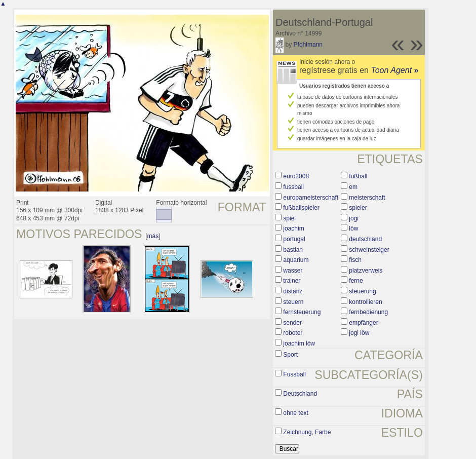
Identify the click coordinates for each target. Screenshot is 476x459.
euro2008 (296, 176)
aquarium (296, 260)
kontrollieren (365, 302)
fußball (358, 176)
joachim (293, 228)
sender (292, 323)
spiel (289, 218)
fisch (355, 260)
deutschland (365, 239)
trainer (292, 281)
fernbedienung (368, 312)
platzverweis (366, 271)
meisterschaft (367, 198)
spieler (358, 208)
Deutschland (300, 394)
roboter (293, 333)
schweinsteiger (369, 250)
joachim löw (299, 343)
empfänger (363, 323)
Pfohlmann (308, 45)
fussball (293, 187)
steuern (293, 302)
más (153, 236)
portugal (294, 239)
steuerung (362, 291)
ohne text (295, 413)
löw (353, 228)
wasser (293, 271)
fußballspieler (301, 208)
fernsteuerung (302, 312)
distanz (293, 291)
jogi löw (359, 333)
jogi (354, 218)
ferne (356, 281)
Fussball (294, 374)
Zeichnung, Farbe (307, 432)
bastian (293, 250)
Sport (290, 355)
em (353, 187)
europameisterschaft (311, 198)
